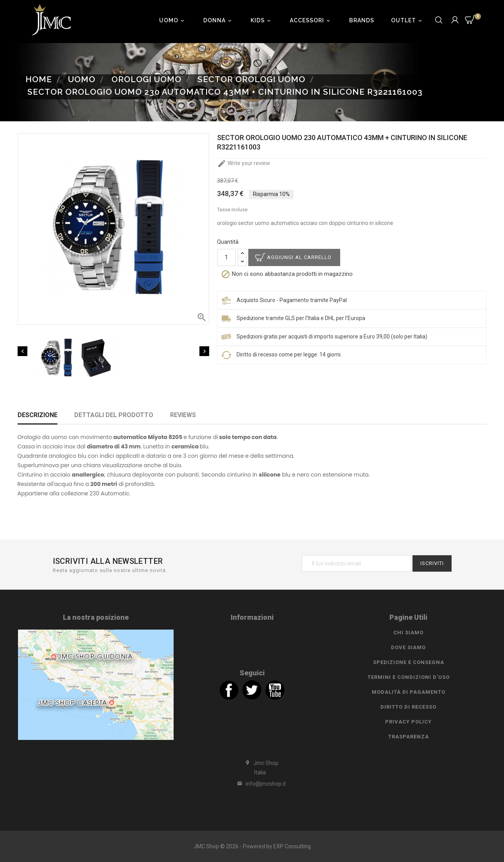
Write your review (244, 163)
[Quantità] (226, 257)
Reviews (183, 415)
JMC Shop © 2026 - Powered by (233, 846)
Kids (262, 20)
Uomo (173, 20)
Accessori (311, 20)
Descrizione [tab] (38, 415)
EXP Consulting (292, 846)
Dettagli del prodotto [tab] (114, 415)
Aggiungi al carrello (299, 257)
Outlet (408, 20)
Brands (362, 20)
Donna (219, 20)
